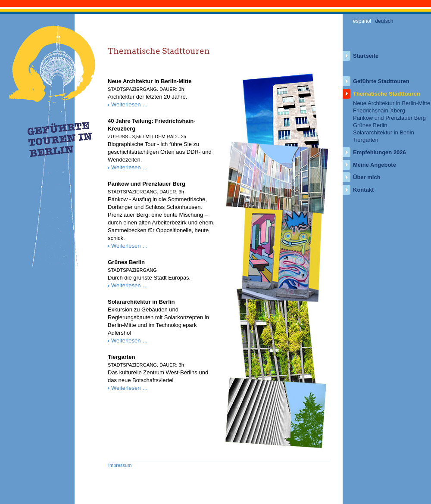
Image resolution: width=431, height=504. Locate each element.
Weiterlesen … (130, 104)
